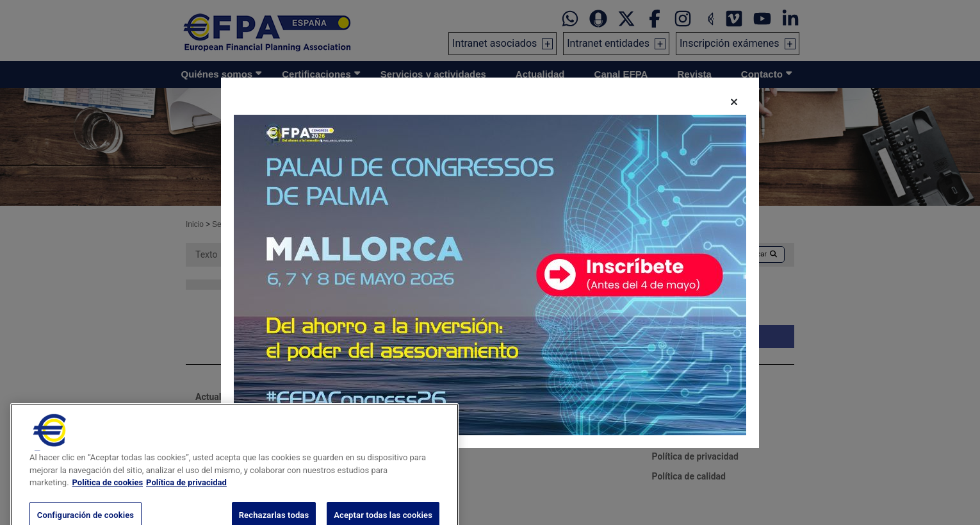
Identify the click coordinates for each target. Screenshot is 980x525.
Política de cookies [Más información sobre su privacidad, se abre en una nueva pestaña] (108, 498)
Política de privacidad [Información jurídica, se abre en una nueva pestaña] (186, 498)
